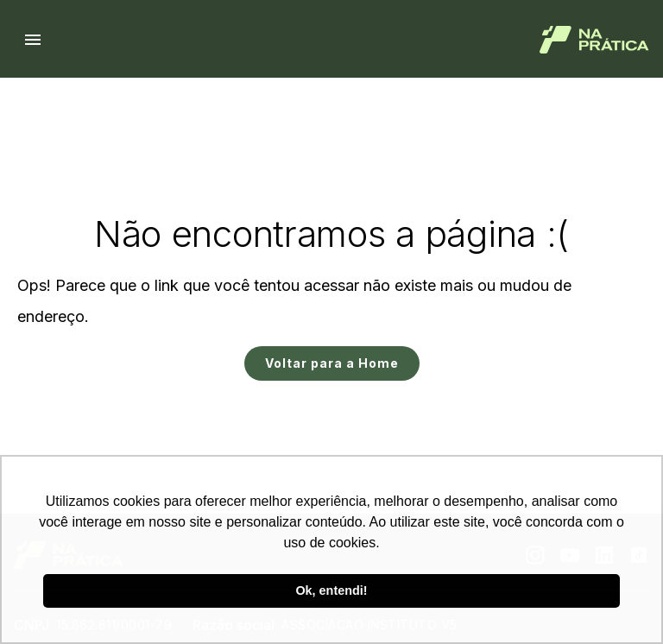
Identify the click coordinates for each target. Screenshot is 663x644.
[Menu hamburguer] (33, 40)
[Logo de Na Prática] (594, 40)
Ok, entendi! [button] (331, 590)
